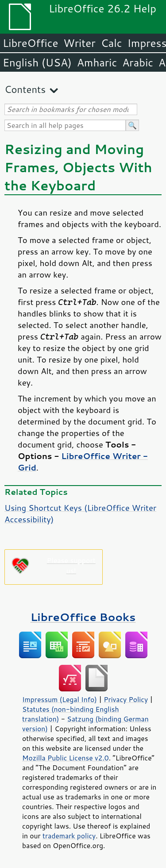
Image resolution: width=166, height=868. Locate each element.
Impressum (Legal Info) (60, 699)
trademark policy (69, 836)
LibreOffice (30, 43)
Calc (112, 43)
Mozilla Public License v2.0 (66, 758)
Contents (25, 89)
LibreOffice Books (83, 617)
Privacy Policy (126, 699)
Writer (79, 43)
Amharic (97, 62)
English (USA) (37, 62)
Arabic (138, 62)
